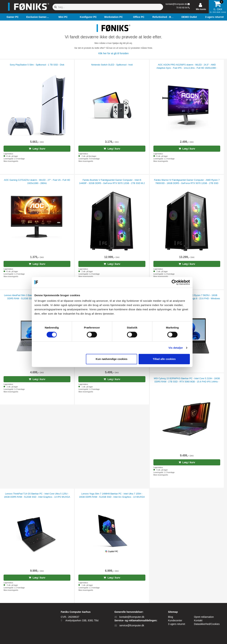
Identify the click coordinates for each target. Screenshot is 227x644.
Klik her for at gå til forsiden (114, 53)
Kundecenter (175, 620)
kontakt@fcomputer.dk (176, 4)
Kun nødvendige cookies (113, 359)
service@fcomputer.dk (132, 625)
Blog (171, 617)
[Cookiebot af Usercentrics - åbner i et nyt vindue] (176, 282)
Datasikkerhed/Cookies (207, 624)
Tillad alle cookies (166, 359)
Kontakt (198, 620)
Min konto (201, 9)
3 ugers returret (177, 624)
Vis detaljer (177, 348)
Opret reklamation (204, 617)
